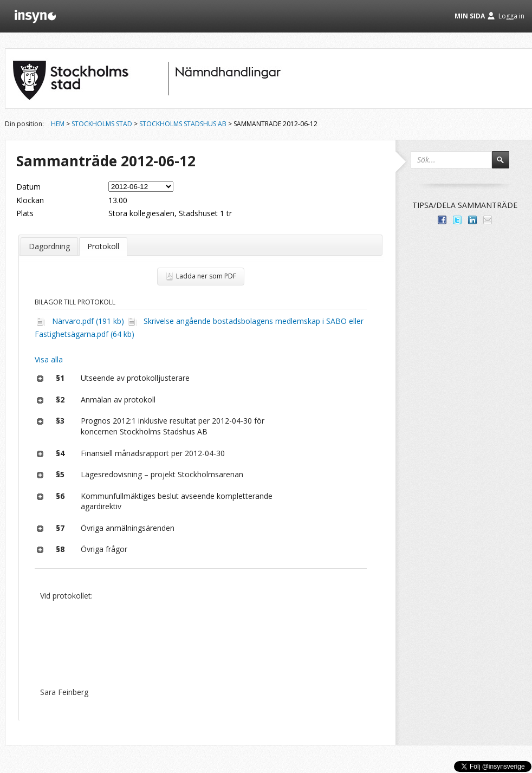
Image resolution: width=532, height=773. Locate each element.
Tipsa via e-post (488, 220)
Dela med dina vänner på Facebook (442, 220)
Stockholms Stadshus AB (183, 124)
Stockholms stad (102, 124)
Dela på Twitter (457, 220)
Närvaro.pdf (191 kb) (88, 321)
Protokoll (103, 246)
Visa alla (49, 359)
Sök (505, 165)
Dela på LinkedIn (472, 220)
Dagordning (49, 246)
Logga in (511, 16)
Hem (58, 124)
